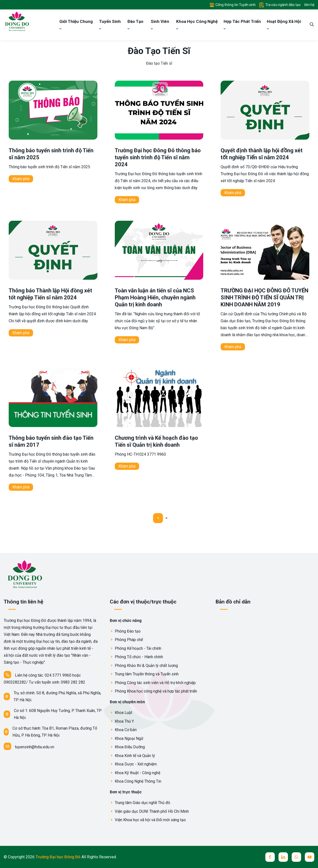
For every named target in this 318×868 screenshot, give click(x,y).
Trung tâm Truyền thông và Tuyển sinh (144, 674)
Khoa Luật (121, 713)
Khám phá (21, 179)
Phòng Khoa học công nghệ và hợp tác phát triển (153, 691)
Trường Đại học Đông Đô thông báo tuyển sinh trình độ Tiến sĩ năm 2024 (158, 157)
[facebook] (270, 857)
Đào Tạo (135, 24)
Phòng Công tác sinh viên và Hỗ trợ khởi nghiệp (153, 683)
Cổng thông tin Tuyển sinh (233, 5)
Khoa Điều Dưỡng (127, 747)
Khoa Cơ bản (123, 730)
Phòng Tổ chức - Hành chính (136, 657)
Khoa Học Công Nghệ (197, 24)
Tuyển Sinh (110, 24)
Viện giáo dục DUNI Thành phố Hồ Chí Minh (149, 811)
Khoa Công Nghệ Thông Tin (136, 781)
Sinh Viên (160, 24)
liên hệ (309, 5)
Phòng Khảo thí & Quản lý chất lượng (144, 666)
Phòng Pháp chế (126, 640)
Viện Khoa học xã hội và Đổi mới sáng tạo (148, 820)
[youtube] (310, 857)
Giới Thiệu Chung (76, 24)
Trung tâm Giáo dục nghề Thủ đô (140, 803)
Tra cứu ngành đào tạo (280, 5)
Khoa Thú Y (122, 721)
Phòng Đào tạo (125, 631)
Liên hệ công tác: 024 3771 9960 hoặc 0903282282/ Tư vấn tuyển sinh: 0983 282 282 (44, 678)
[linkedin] (283, 857)
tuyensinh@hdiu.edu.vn (29, 746)
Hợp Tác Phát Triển (242, 24)
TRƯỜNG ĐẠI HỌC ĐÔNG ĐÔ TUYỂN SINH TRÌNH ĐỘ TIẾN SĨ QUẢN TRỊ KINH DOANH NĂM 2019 (264, 298)
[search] (312, 25)
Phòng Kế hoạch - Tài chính (136, 648)
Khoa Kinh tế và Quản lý (132, 756)
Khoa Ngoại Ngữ (127, 738)
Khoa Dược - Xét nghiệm (133, 764)
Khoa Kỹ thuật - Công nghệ (135, 773)
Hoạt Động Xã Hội (284, 24)
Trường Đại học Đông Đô (59, 857)
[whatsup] (296, 857)
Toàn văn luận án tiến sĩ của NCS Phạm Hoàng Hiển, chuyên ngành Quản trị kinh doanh (155, 298)
